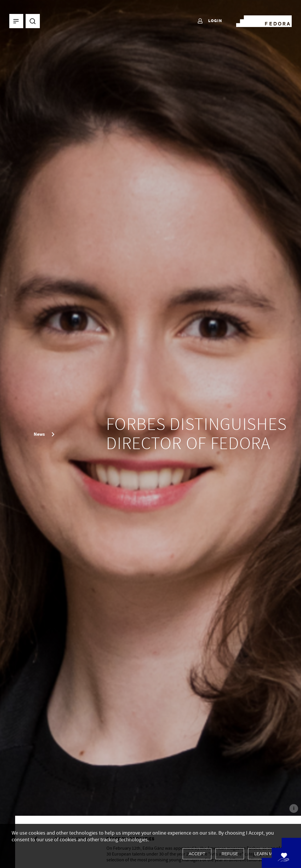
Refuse (230, 854)
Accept (197, 854)
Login (210, 21)
